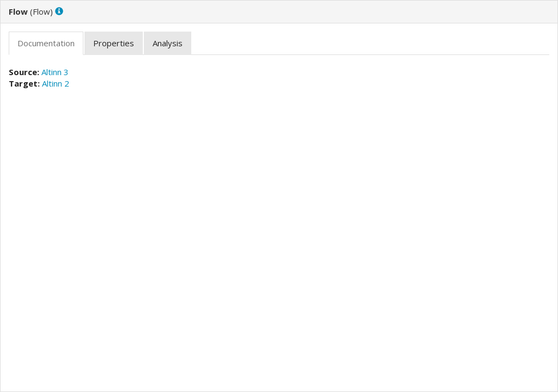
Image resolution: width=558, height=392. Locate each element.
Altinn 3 (55, 72)
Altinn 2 (56, 83)
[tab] (46, 43)
